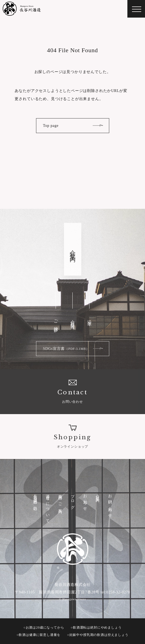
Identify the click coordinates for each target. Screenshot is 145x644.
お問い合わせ (72, 391)
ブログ (73, 500)
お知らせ (85, 501)
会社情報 (73, 320)
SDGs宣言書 (66, 351)
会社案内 (98, 494)
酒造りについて (48, 507)
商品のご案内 (60, 500)
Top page (51, 126)
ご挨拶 (56, 321)
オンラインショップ (72, 436)
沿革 (90, 318)
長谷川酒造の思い (35, 501)
